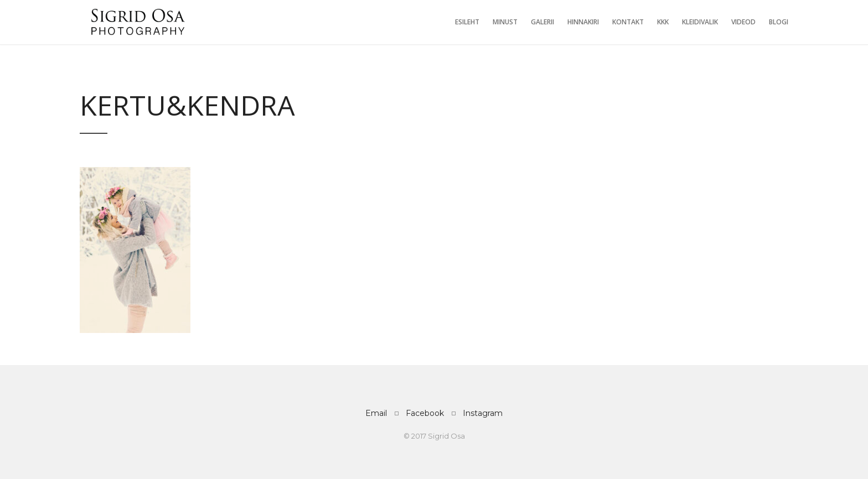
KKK (663, 22)
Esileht (467, 22)
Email (376, 413)
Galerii (542, 22)
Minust (505, 22)
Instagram (483, 413)
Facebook (425, 413)
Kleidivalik (700, 22)
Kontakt (628, 22)
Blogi (779, 22)
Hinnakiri (583, 22)
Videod (743, 22)
